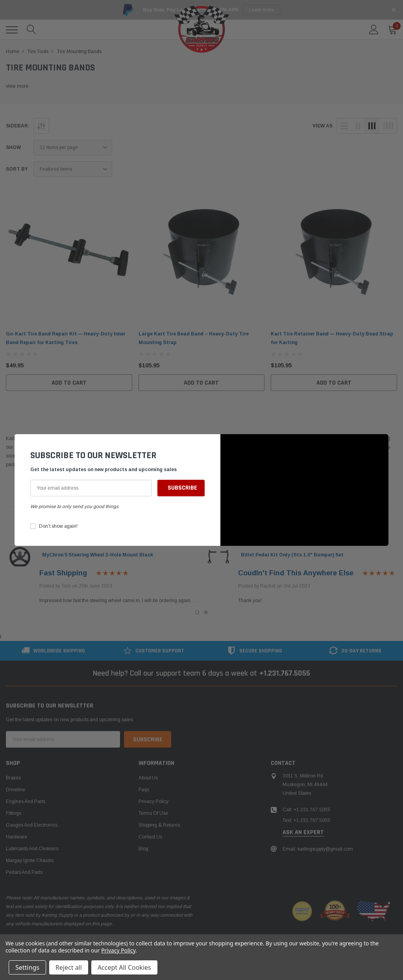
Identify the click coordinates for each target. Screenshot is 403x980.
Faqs (144, 790)
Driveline (16, 790)
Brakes (13, 778)
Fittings (14, 813)
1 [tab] (197, 612)
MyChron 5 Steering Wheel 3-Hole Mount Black (98, 555)
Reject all (69, 967)
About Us (148, 778)
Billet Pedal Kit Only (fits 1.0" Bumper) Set (292, 555)
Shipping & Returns (159, 825)
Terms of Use (153, 813)
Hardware (17, 837)
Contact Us (150, 837)
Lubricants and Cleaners (32, 849)
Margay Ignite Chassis (30, 860)
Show (13, 147)
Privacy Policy (153, 801)
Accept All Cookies (124, 967)
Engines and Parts (26, 801)
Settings (27, 967)
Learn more (261, 10)
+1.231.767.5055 (285, 673)
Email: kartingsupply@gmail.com (318, 849)
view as (323, 126)
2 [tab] (206, 612)
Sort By (17, 169)
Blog (143, 849)
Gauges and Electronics (32, 825)
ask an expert (303, 833)
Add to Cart (69, 383)
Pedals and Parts (24, 872)
